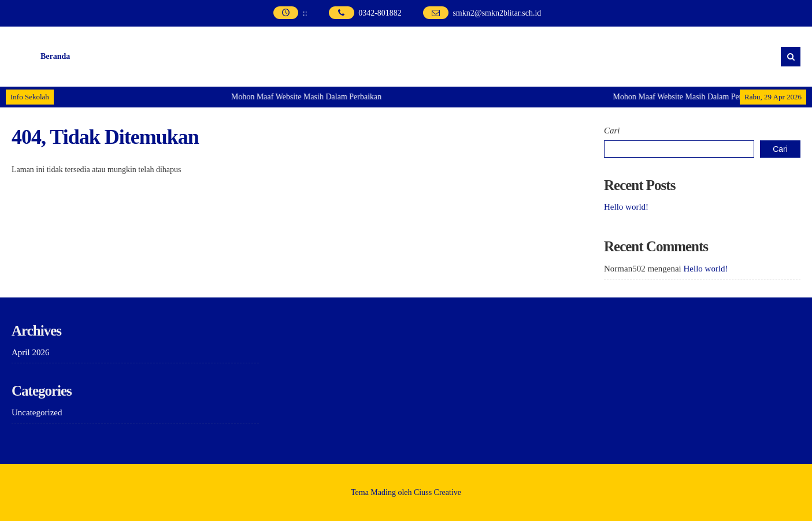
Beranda (55, 56)
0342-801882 (380, 13)
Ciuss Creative (437, 492)
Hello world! (626, 207)
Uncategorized (37, 412)
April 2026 (30, 352)
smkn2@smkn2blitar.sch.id (497, 13)
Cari (612, 131)
